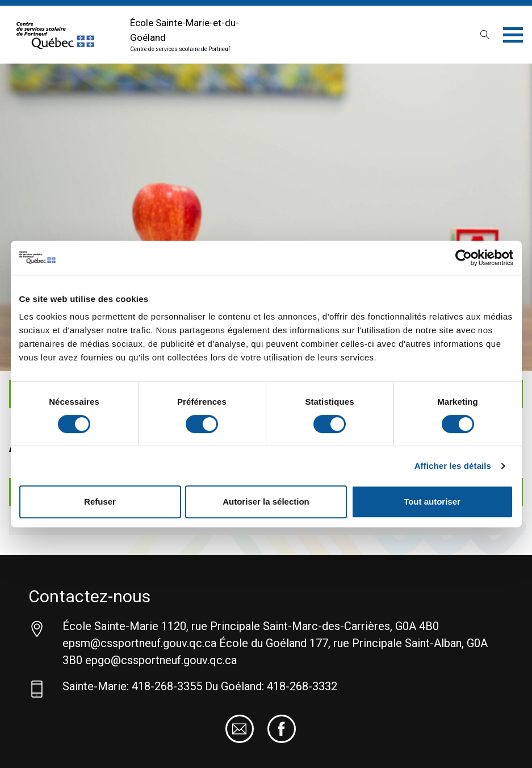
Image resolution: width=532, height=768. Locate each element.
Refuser (100, 501)
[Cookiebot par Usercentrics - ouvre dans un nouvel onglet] (464, 258)
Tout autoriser (432, 501)
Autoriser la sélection (266, 501)
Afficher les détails (453, 466)
